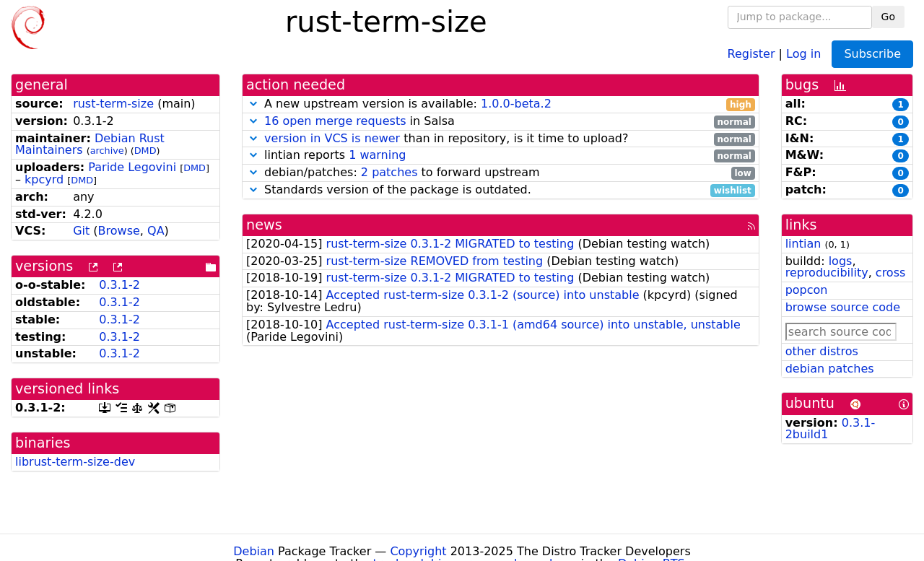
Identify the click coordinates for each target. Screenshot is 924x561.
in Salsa (501, 122)
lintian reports (501, 156)
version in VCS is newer (332, 138)
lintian (803, 244)
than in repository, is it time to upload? (501, 139)
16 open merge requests (335, 121)
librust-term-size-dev (75, 462)
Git (81, 231)
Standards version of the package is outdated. (501, 190)
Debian (254, 551)
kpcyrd (44, 179)
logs (841, 261)
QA (156, 231)
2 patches (389, 172)
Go (888, 17)
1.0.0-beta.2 (516, 104)
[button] (253, 104)
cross (890, 273)
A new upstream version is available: (501, 104)
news (264, 225)
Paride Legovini (132, 167)
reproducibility (827, 273)
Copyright (418, 551)
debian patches (830, 369)
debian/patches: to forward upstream (501, 173)
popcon (807, 290)
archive (107, 151)
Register (751, 53)
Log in (803, 53)
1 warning (377, 155)
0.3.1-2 (119, 285)
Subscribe (872, 54)
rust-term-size (113, 104)
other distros (822, 351)
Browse (119, 231)
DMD (145, 151)
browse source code (843, 307)
